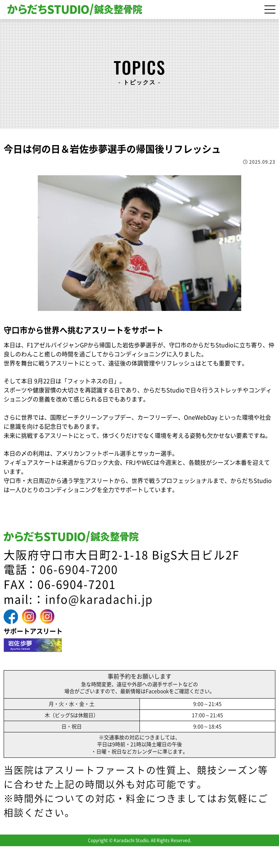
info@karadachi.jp (99, 599)
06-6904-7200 (79, 570)
